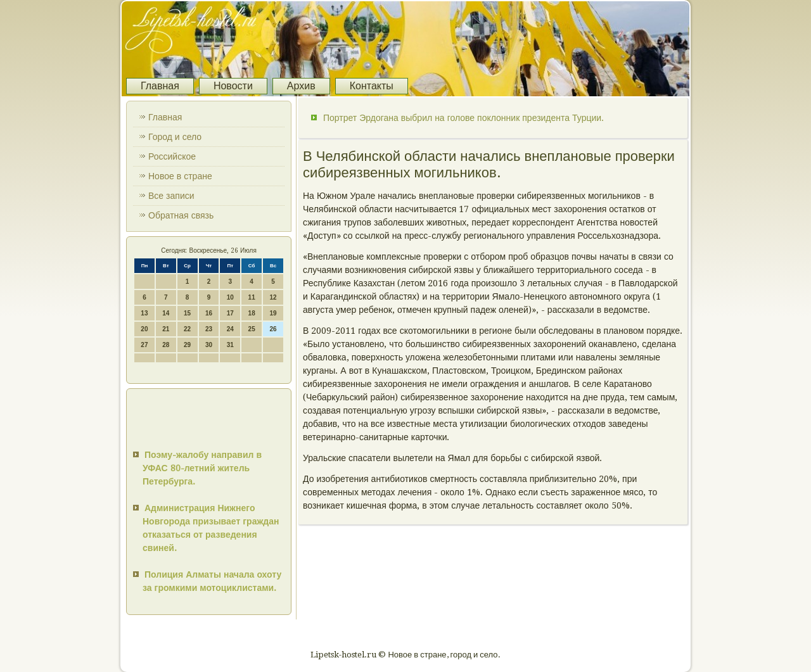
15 (187, 313)
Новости (233, 86)
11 (252, 297)
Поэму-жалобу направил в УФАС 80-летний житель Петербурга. (202, 468)
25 (252, 329)
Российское (172, 156)
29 (187, 345)
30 (209, 345)
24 (230, 329)
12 (273, 297)
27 (144, 345)
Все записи (171, 196)
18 (252, 313)
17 (230, 313)
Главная (160, 86)
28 (166, 345)
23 (209, 329)
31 (230, 345)
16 (209, 313)
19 (273, 313)
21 (166, 329)
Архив (301, 86)
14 (166, 313)
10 (230, 297)
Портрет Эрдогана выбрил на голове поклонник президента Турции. (463, 118)
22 (187, 329)
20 (144, 329)
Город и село (175, 137)
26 (273, 329)
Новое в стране (180, 176)
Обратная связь (181, 215)
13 (144, 313)
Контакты (372, 86)
